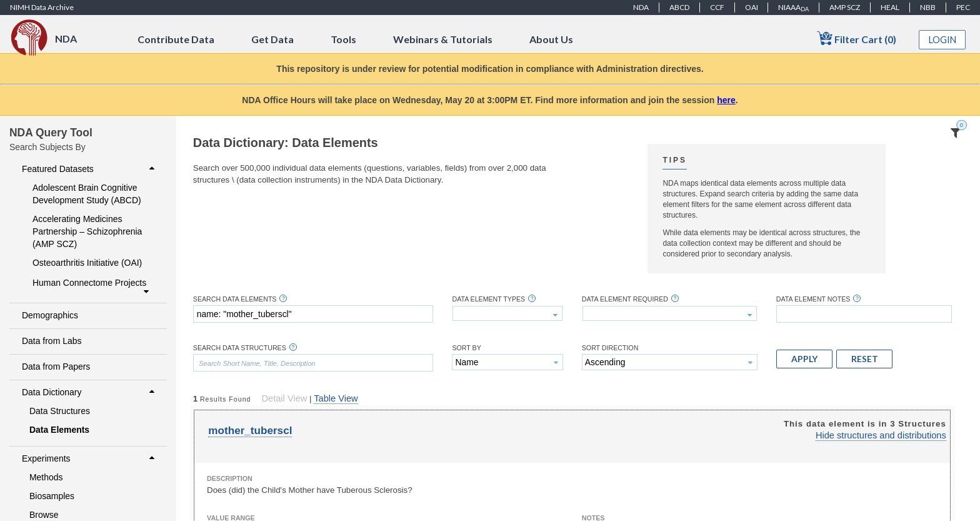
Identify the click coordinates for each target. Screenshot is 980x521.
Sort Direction (610, 348)
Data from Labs (52, 341)
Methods (46, 477)
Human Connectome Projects (92, 287)
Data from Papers (56, 367)
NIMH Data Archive (42, 7)
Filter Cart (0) (857, 38)
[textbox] (313, 314)
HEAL (890, 7)
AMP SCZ (845, 7)
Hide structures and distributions (881, 435)
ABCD (679, 7)
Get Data (272, 39)
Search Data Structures (240, 348)
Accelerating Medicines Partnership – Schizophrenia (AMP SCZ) (87, 231)
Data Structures (60, 411)
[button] (804, 359)
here (726, 100)
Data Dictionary (90, 392)
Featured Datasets (90, 169)
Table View (336, 398)
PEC (963, 7)
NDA (641, 7)
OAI (752, 7)
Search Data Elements (235, 299)
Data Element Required (625, 299)
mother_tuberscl (250, 431)
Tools (343, 39)
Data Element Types (488, 299)
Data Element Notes (813, 299)
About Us (551, 39)
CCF (717, 7)
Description (230, 478)
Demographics (50, 315)
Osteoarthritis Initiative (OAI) (87, 263)
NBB (928, 7)
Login (942, 40)
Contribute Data (176, 39)
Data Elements (59, 430)
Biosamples (52, 496)
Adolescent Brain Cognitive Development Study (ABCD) (87, 194)
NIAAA (793, 8)
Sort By (466, 348)
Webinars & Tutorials (443, 39)
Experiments (90, 458)
